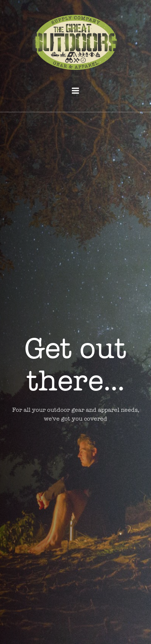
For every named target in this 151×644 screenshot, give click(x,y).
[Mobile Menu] (75, 91)
